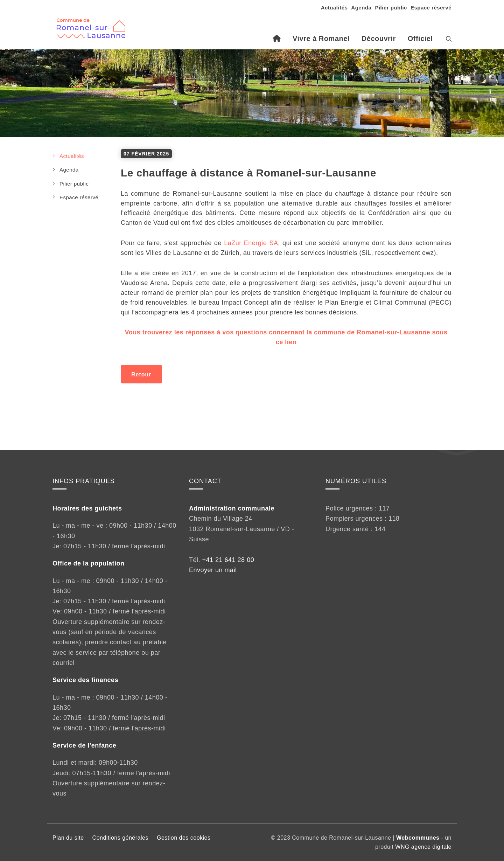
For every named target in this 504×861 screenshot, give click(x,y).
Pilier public (391, 8)
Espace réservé (431, 8)
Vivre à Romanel (321, 39)
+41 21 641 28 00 (228, 560)
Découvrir (379, 39)
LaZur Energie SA (251, 243)
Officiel (420, 39)
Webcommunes (418, 838)
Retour (141, 374)
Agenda (361, 8)
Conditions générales (120, 838)
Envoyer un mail (213, 570)
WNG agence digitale (423, 847)
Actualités (334, 8)
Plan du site (68, 838)
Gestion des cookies (184, 838)
